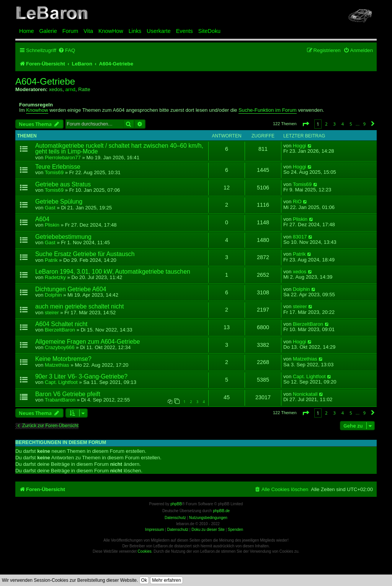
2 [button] (326, 124)
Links (135, 31)
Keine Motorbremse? (63, 359)
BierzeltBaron (60, 330)
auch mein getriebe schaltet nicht (79, 306)
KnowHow (111, 31)
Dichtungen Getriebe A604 (71, 289)
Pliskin (52, 225)
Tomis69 (54, 172)
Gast (50, 208)
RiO (297, 202)
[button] (305, 124)
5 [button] (351, 124)
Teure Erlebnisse (58, 167)
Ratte (84, 89)
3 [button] (335, 124)
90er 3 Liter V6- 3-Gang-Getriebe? (81, 376)
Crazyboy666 (60, 347)
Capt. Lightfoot (61, 382)
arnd (70, 89)
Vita (88, 31)
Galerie (48, 31)
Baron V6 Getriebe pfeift (68, 394)
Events (185, 31)
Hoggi (299, 146)
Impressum (154, 530)
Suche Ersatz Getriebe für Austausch (85, 254)
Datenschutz (178, 530)
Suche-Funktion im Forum (268, 110)
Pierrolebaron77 (63, 158)
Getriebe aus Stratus (63, 184)
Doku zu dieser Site (208, 530)
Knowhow (37, 110)
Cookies (145, 551)
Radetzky (55, 277)
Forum (70, 31)
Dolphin (53, 295)
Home (26, 31)
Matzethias (57, 365)
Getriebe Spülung (59, 202)
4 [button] (343, 124)
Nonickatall (305, 394)
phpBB (176, 504)
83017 (300, 237)
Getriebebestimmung (63, 237)
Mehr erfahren (166, 580)
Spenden (235, 530)
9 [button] (364, 124)
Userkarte (158, 31)
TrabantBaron (60, 400)
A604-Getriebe (45, 82)
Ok (144, 580)
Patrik (51, 260)
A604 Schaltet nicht (61, 324)
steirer (52, 313)
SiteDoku (209, 31)
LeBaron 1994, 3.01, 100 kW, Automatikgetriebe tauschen (113, 272)
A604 (42, 219)
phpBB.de (221, 511)
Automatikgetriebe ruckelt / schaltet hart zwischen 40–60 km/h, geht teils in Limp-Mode (119, 149)
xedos (56, 89)
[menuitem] (67, 50)
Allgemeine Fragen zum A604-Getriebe (88, 342)
